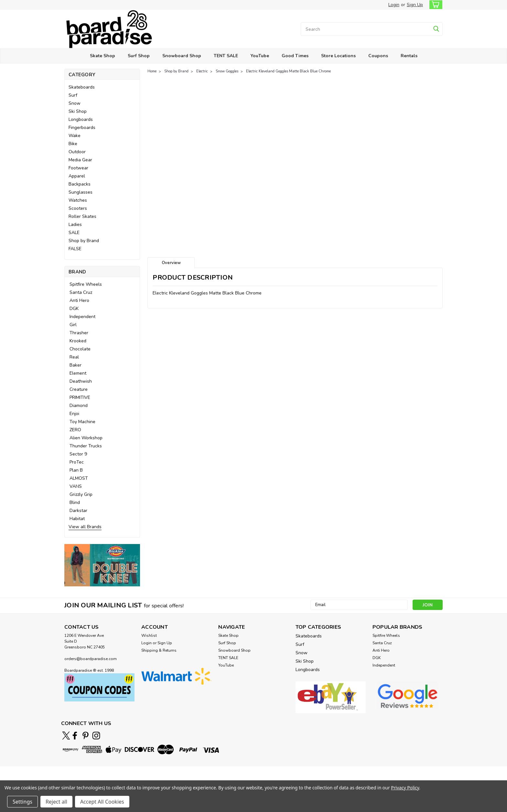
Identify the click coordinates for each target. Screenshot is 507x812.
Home (152, 71)
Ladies (75, 224)
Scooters (78, 208)
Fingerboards (82, 128)
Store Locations (338, 56)
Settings (22, 802)
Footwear (78, 168)
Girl (73, 325)
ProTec (77, 462)
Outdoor (77, 152)
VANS (76, 486)
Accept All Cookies (102, 802)
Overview (171, 263)
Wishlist (149, 636)
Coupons (378, 56)
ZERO (75, 430)
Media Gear (80, 160)
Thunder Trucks (86, 446)
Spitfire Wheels (86, 284)
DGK (74, 309)
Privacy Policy (405, 788)
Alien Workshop (86, 438)
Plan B (76, 470)
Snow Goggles (227, 71)
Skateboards (82, 87)
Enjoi (74, 414)
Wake (75, 136)
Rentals (409, 56)
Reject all (56, 802)
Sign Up (415, 5)
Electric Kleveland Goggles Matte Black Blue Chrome (288, 71)
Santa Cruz (81, 292)
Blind (75, 502)
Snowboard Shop (182, 56)
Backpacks (80, 184)
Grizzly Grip (81, 494)
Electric (202, 71)
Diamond (79, 406)
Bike (73, 144)
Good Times (295, 56)
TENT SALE (226, 56)
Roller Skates (82, 216)
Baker (76, 365)
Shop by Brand (84, 241)
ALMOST (79, 478)
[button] (102, 565)
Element (78, 373)
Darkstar (78, 511)
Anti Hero (79, 300)
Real (74, 357)
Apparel (77, 176)
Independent (82, 317)
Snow (75, 103)
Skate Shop (102, 56)
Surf (73, 95)
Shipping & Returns (159, 650)
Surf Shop (139, 56)
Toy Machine (82, 422)
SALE (74, 233)
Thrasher (79, 333)
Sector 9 (78, 454)
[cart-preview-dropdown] (434, 5)
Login (394, 5)
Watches (78, 200)
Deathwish (81, 381)
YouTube (260, 56)
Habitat (77, 519)
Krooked (78, 341)
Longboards (81, 119)
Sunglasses (81, 192)
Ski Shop (78, 111)
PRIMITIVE (80, 397)
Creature (79, 389)
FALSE (75, 249)
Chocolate (80, 349)
